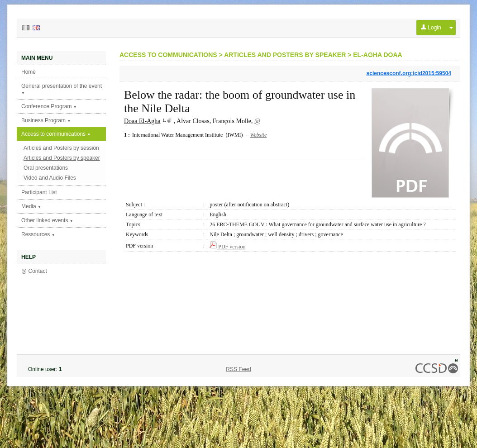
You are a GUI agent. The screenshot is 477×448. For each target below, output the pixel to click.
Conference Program (49, 106)
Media (31, 206)
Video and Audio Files (50, 178)
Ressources (38, 234)
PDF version (227, 247)
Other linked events (47, 220)
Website (258, 135)
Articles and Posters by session (61, 148)
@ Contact (34, 271)
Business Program (46, 120)
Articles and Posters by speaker (62, 158)
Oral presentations (46, 168)
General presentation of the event (62, 89)
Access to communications (56, 134)
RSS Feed (238, 369)
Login (431, 28)
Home (29, 72)
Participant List (39, 192)
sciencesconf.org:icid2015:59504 (409, 73)
